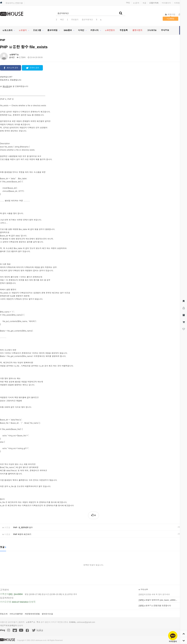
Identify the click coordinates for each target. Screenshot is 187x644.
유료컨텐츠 (110, 30)
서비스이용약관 (16, 614)
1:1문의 (136, 3)
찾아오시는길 (47, 614)
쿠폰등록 (124, 30)
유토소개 (4, 614)
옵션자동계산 (87, 20)
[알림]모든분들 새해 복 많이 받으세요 (154, 594)
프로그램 (37, 30)
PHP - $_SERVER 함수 (23, 528)
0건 (12, 57)
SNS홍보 (68, 30)
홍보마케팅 (52, 30)
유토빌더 (23, 30)
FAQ (128, 3)
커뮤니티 (94, 30)
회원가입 (170, 14)
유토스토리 (7, 30)
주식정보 (165, 30)
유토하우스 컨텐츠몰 (14, 3)
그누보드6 (152, 30)
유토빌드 (75, 20)
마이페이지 (166, 3)
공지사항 (143, 590)
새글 (144, 3)
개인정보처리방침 (32, 614)
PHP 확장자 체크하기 (22, 534)
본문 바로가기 (0, 0)
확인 (62, 20)
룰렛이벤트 (137, 30)
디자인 (81, 30)
